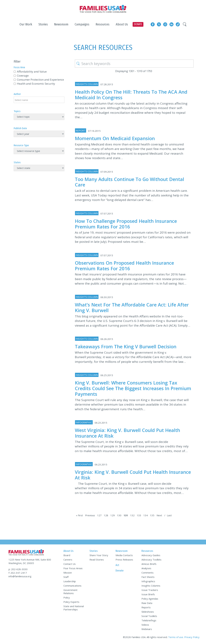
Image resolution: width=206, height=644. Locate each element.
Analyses (146, 568)
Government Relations (70, 592)
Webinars (147, 629)
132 (132, 515)
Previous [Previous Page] (90, 515)
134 (146, 515)
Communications (72, 586)
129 (113, 515)
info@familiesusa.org (20, 576)
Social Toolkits (149, 616)
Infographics (148, 581)
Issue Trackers (150, 590)
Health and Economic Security (36, 84)
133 (139, 515)
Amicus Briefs (149, 564)
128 (106, 515)
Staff (66, 577)
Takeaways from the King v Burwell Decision (126, 346)
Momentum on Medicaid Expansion (115, 138)
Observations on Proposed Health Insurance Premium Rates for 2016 (124, 266)
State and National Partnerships (74, 608)
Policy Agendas (150, 599)
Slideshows (148, 612)
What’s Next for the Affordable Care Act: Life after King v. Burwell (132, 307)
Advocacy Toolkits (151, 560)
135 (152, 515)
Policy (67, 598)
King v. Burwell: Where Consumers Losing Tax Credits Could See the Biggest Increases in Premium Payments (133, 388)
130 (119, 515)
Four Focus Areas (73, 568)
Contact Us (70, 564)
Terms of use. (176, 637)
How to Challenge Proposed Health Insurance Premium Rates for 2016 (126, 224)
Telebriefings (149, 620)
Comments (147, 573)
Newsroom (122, 551)
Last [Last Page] (169, 515)
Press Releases (124, 560)
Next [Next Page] (159, 515)
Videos (145, 625)
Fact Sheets (148, 577)
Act (117, 565)
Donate (120, 571)
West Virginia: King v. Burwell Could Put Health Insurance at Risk (127, 433)
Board (67, 555)
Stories (94, 551)
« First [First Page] (79, 515)
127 (99, 515)
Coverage (23, 76)
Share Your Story (99, 555)
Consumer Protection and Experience (40, 80)
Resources (147, 551)
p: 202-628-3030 (18, 569)
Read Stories (97, 560)
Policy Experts (71, 602)
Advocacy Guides (151, 555)
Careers (68, 560)
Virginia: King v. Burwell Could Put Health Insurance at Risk (133, 475)
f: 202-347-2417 (18, 573)
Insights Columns (151, 586)
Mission (68, 573)
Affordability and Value (32, 72)
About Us (68, 551)
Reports (146, 607)
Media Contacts (124, 555)
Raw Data (147, 603)
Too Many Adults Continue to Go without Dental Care (129, 182)
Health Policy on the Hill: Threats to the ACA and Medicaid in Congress (131, 95)
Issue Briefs (148, 594)
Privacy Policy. (192, 637)
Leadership (70, 581)
